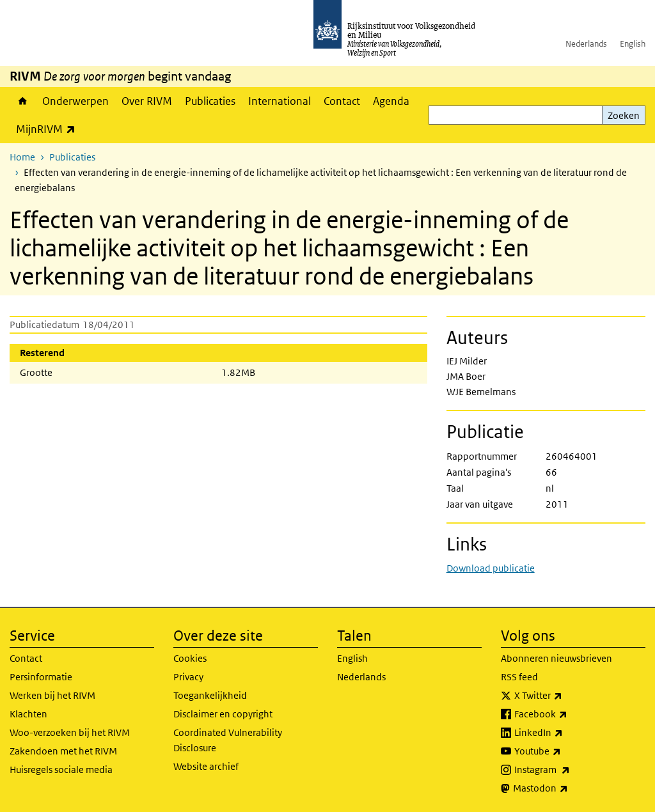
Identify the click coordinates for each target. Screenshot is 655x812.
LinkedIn (567, 733)
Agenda (391, 101)
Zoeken (624, 115)
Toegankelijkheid (210, 695)
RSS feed (519, 677)
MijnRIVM (49, 129)
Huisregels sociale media (61, 769)
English (633, 44)
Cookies (190, 658)
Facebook (569, 714)
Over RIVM (147, 101)
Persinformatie (41, 677)
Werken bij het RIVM (52, 695)
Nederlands (586, 44)
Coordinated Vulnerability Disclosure (228, 740)
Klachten (28, 714)
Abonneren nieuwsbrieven (556, 658)
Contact (342, 101)
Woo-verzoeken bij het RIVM (70, 732)
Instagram (570, 770)
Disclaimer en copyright (223, 714)
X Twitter (566, 696)
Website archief (206, 766)
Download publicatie (491, 568)
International (280, 101)
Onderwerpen (75, 101)
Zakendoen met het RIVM (63, 751)
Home (23, 101)
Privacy (188, 677)
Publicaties (210, 101)
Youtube (566, 751)
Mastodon (569, 788)
